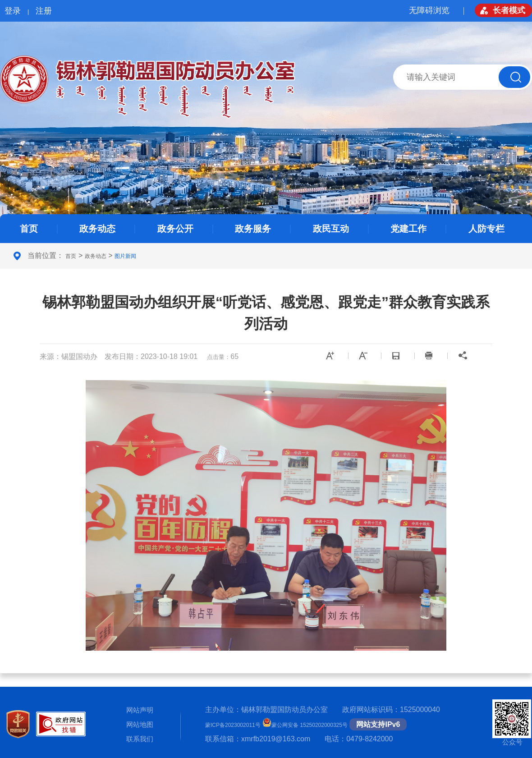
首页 (29, 229)
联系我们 (140, 739)
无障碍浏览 (429, 10)
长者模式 (509, 10)
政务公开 (175, 229)
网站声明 (140, 710)
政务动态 (97, 229)
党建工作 (408, 229)
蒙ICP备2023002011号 (233, 725)
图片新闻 (125, 256)
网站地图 (140, 724)
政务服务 (253, 229)
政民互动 (331, 229)
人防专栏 (486, 229)
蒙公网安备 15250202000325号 (305, 725)
